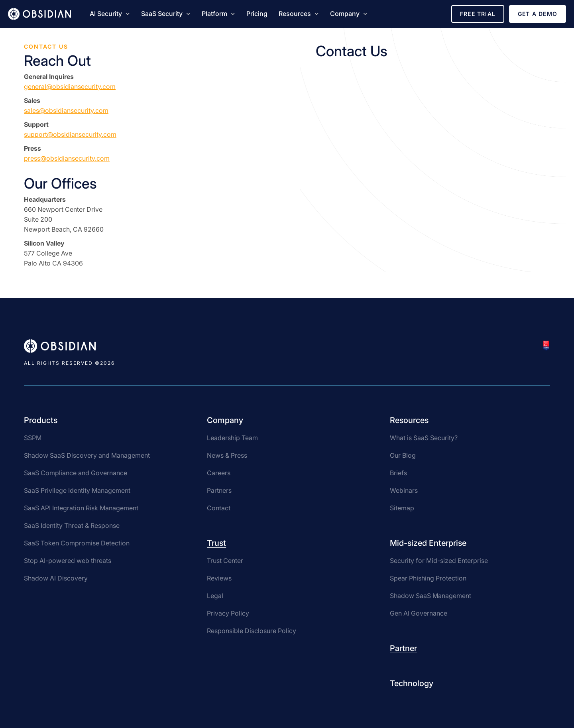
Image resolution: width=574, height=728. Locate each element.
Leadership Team (232, 438)
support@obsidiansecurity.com (70, 134)
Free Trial (478, 14)
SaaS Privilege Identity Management (77, 490)
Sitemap (402, 508)
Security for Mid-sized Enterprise (439, 561)
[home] (39, 14)
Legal (215, 596)
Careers (219, 473)
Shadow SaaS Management (431, 596)
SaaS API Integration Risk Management (81, 508)
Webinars (404, 490)
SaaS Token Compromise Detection (77, 543)
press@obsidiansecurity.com (67, 158)
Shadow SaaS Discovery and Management (87, 455)
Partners (219, 490)
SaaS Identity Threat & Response (72, 525)
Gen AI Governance (419, 613)
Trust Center (225, 561)
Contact (219, 508)
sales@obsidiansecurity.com (66, 110)
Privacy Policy (228, 613)
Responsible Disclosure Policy (252, 631)
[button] (110, 14)
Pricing (257, 14)
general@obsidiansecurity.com (70, 87)
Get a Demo (538, 14)
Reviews (219, 578)
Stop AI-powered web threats (68, 561)
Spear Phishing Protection (428, 578)
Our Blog (403, 455)
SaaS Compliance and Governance (76, 473)
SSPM (33, 438)
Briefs (398, 473)
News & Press (227, 455)
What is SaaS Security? (424, 438)
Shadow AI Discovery (56, 578)
